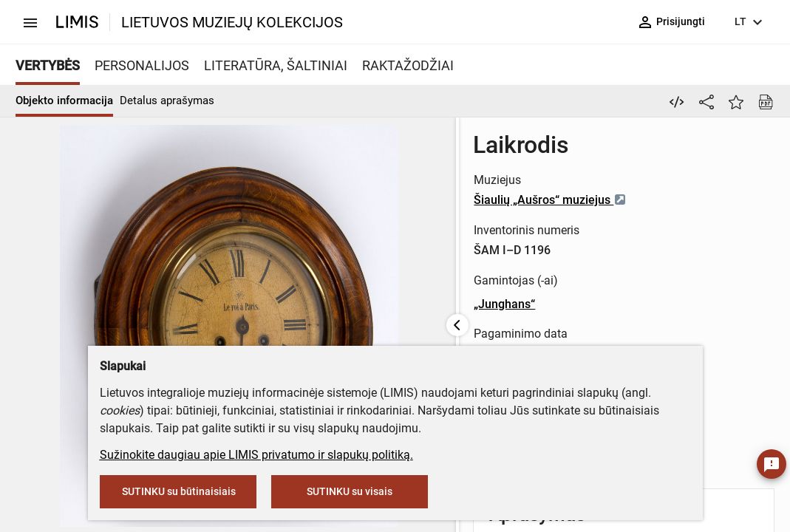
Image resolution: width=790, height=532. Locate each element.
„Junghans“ (394, 304)
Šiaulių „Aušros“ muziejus (439, 200)
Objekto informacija (64, 100)
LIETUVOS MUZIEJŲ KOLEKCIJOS (232, 22)
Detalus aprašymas (167, 100)
